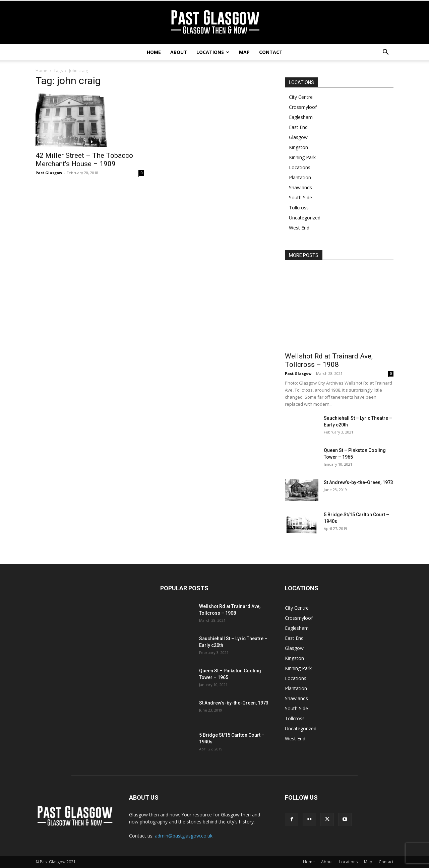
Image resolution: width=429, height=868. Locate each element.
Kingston (298, 147)
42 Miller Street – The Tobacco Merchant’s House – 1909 (84, 160)
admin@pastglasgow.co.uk (184, 836)
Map (244, 52)
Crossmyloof (303, 107)
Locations (213, 52)
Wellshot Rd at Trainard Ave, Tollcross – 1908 (329, 360)
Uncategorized (305, 218)
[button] (385, 53)
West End (299, 228)
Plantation (300, 177)
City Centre (301, 97)
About (179, 52)
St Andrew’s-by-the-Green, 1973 (358, 482)
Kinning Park (302, 157)
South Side (300, 197)
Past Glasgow (49, 173)
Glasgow (298, 137)
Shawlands (300, 187)
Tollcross (299, 208)
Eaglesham (301, 117)
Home (154, 52)
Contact (271, 52)
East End (298, 127)
